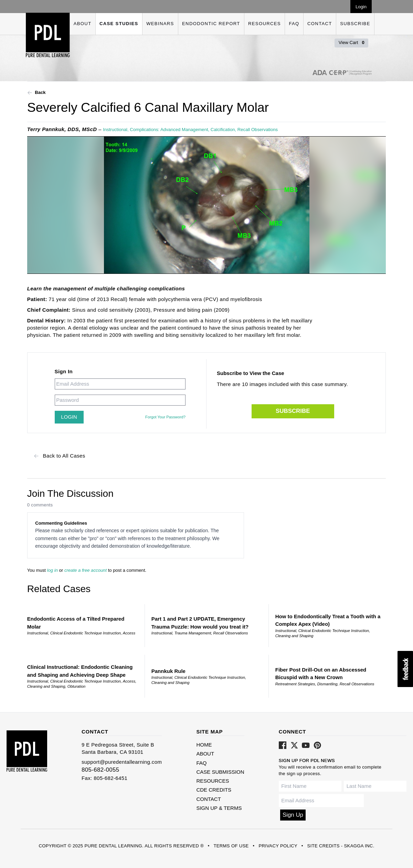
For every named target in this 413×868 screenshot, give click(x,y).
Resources (264, 24)
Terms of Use (231, 846)
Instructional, (116, 130)
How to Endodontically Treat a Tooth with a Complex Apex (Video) (328, 620)
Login (361, 7)
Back (36, 93)
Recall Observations (258, 130)
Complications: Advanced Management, (170, 130)
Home (204, 745)
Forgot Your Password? (165, 417)
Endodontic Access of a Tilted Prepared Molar (76, 623)
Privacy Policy (278, 846)
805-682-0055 (100, 770)
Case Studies (119, 24)
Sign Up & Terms (219, 808)
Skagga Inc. (359, 846)
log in (52, 570)
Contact (320, 24)
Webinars (160, 24)
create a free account (86, 570)
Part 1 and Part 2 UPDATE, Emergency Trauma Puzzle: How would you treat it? (200, 623)
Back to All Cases (60, 456)
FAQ (294, 24)
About (83, 24)
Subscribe (355, 24)
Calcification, (224, 130)
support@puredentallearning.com (122, 762)
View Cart (352, 42)
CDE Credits (214, 790)
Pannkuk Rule (168, 671)
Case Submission (220, 772)
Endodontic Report (211, 24)
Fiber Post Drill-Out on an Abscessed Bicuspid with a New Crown (321, 674)
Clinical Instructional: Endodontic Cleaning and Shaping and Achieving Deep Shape (80, 671)
